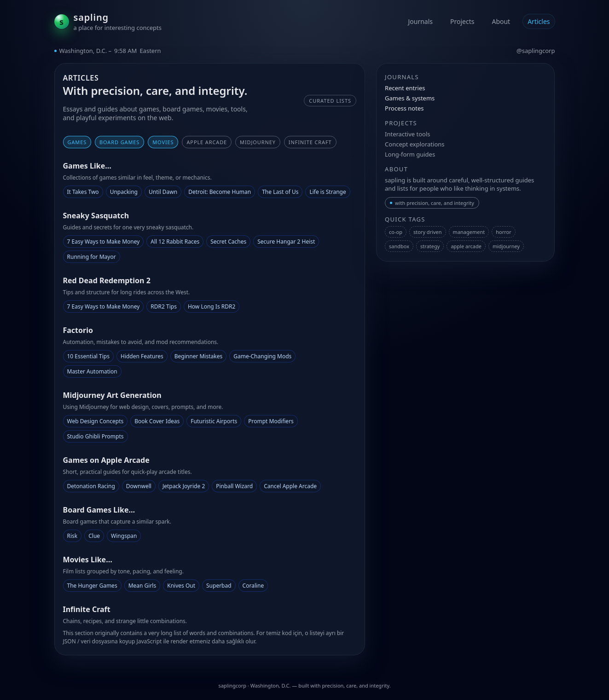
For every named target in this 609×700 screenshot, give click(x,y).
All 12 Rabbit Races (175, 242)
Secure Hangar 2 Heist (286, 242)
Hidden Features (142, 356)
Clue (94, 536)
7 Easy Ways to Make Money (104, 242)
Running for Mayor (92, 257)
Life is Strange (328, 192)
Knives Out (181, 586)
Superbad (219, 586)
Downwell (139, 486)
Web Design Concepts (96, 421)
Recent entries (405, 88)
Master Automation (92, 371)
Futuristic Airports (214, 421)
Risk (72, 536)
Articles (539, 21)
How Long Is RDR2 (212, 306)
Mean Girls (142, 586)
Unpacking (124, 192)
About (501, 21)
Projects (462, 21)
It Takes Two (83, 192)
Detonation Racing (91, 486)
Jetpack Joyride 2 (184, 486)
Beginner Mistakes (198, 356)
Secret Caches (228, 242)
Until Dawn (163, 192)
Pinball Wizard (234, 486)
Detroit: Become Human (220, 192)
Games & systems (410, 98)
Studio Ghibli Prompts (96, 436)
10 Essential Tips (88, 356)
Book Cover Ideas (157, 421)
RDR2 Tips (164, 306)
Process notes (404, 108)
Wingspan (124, 536)
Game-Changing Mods (262, 356)
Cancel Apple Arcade (290, 486)
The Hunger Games (92, 586)
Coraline (253, 586)
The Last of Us (280, 192)
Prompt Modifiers (271, 421)
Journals (420, 21)
